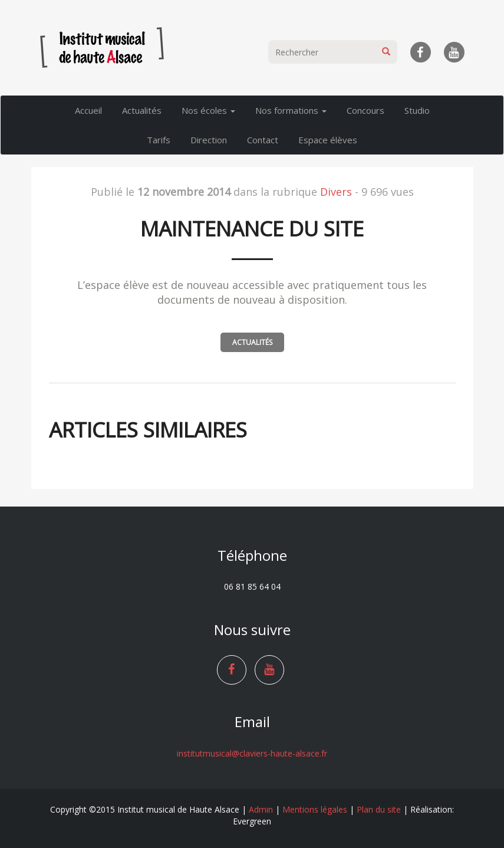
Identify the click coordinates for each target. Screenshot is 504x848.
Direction (209, 140)
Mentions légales (315, 809)
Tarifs (159, 140)
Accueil (88, 110)
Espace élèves (328, 140)
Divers (336, 192)
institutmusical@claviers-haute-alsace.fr (252, 753)
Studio (417, 110)
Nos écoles (208, 110)
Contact (263, 140)
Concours (365, 110)
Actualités (142, 110)
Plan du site (379, 809)
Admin (261, 809)
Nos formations (291, 110)
